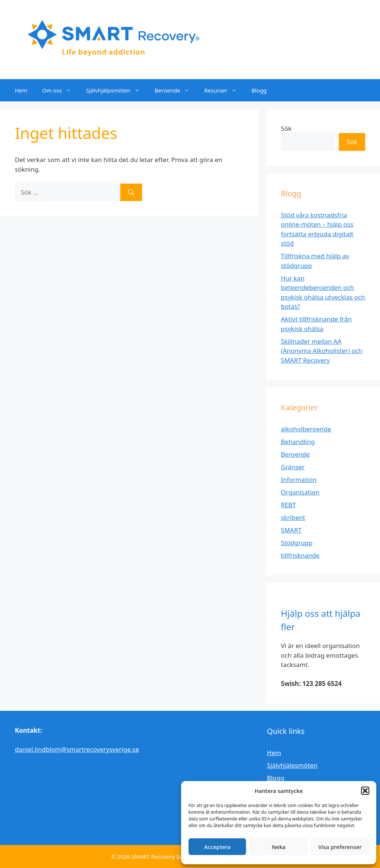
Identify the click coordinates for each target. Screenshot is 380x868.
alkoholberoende (306, 429)
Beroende (176, 90)
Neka (279, 847)
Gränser (293, 467)
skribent (293, 517)
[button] (365, 791)
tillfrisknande (300, 555)
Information (299, 480)
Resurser (224, 90)
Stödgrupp (297, 543)
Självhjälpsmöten (117, 90)
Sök (286, 128)
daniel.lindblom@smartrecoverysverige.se (77, 749)
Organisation (300, 492)
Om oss (60, 90)
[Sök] (131, 192)
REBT (289, 505)
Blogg (259, 90)
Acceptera (217, 847)
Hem (21, 90)
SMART (291, 530)
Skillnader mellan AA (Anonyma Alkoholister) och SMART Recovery (322, 351)
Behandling (298, 442)
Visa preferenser (340, 847)
